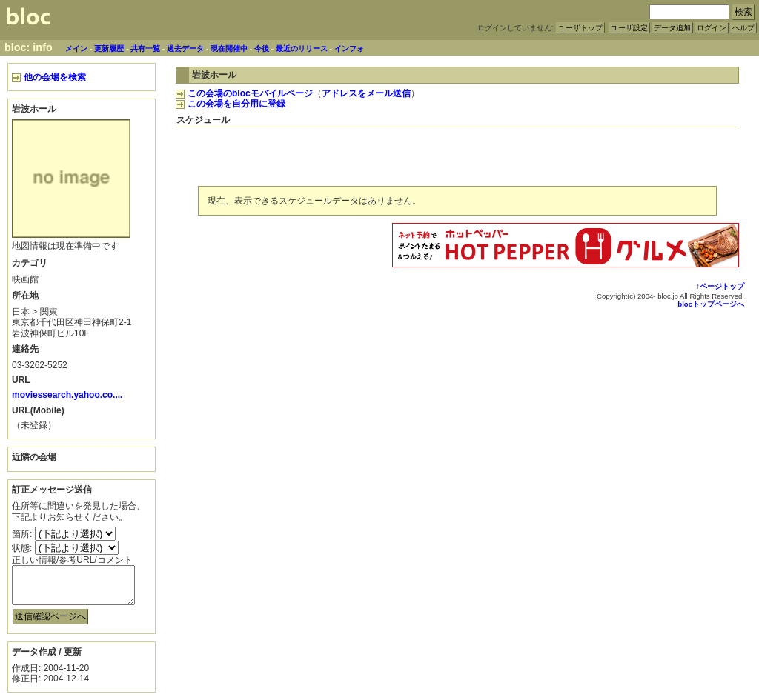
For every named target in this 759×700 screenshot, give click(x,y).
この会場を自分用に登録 (231, 104)
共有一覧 (145, 49)
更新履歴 (109, 49)
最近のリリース (302, 49)
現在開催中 (229, 49)
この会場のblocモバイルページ (244, 93)
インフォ (349, 49)
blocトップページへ (711, 304)
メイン (76, 49)
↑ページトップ (720, 286)
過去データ (185, 49)
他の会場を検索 (49, 77)
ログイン (712, 28)
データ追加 (672, 28)
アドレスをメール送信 (366, 93)
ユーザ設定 (629, 28)
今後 (262, 49)
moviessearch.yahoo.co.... (67, 395)
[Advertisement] (566, 154)
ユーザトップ (580, 28)
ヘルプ (743, 28)
